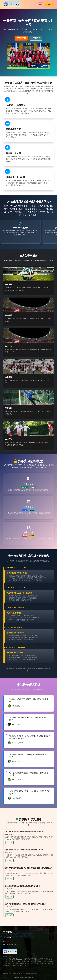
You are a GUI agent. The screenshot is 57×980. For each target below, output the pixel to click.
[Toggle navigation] (40, 4)
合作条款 (27, 974)
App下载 (6, 974)
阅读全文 (9, 842)
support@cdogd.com (12, 944)
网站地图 (34, 974)
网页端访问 (36, 38)
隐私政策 (20, 974)
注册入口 (49, 4)
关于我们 (13, 974)
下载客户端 (21, 38)
